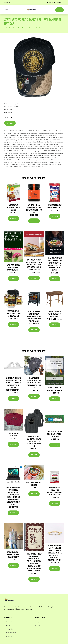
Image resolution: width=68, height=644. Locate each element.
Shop (59, 10)
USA (50, 2)
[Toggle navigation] (7, 10)
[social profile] (13, 2)
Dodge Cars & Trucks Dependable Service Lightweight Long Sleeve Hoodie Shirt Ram (34, 441)
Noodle (20, 104)
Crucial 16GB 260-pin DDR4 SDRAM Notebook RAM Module (55, 434)
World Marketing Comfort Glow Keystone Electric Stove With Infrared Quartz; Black (34, 316)
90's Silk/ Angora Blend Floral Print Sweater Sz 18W (13, 554)
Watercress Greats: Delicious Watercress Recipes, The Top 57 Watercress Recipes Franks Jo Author (34, 265)
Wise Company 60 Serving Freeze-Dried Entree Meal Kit (13, 313)
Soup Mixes (11, 636)
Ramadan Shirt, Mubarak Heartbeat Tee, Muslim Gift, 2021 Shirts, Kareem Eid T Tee (34, 383)
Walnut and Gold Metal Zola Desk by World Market (55, 314)
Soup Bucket (12, 633)
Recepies (10, 629)
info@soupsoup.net (58, 2)
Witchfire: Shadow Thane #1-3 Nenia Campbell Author (13, 267)
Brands (10, 622)
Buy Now (10, 123)
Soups (15, 104)
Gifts (9, 625)
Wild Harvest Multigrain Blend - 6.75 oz (13, 207)
